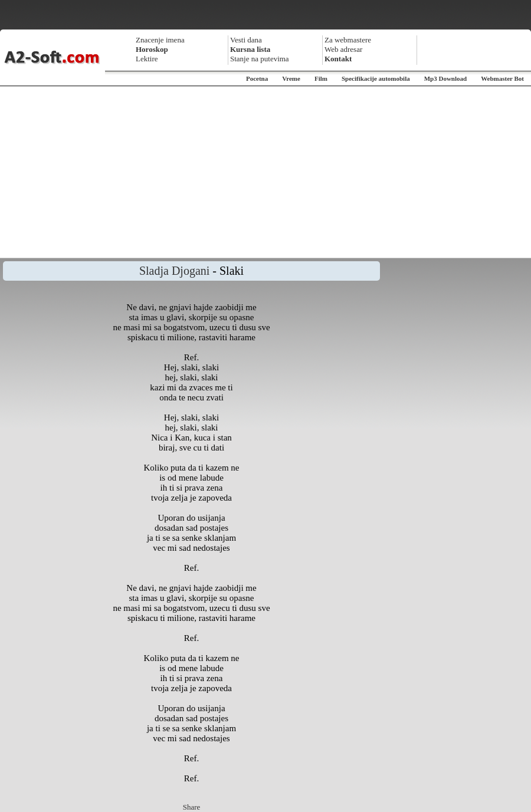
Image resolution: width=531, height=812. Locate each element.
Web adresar (343, 49)
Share (192, 807)
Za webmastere (348, 40)
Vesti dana (246, 40)
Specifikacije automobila (376, 78)
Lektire (147, 59)
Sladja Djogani (174, 271)
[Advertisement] (265, 172)
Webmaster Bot (502, 78)
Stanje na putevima (260, 59)
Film (321, 78)
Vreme (291, 78)
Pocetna (257, 78)
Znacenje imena (160, 40)
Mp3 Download (445, 78)
